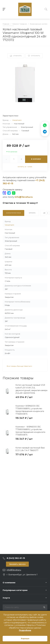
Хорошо (25, 639)
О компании (9, 583)
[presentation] (48, 213)
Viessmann (17, 120)
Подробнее (25, 630)
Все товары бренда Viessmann (19, 366)
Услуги (6, 598)
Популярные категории (15, 590)
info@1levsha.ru (14, 570)
